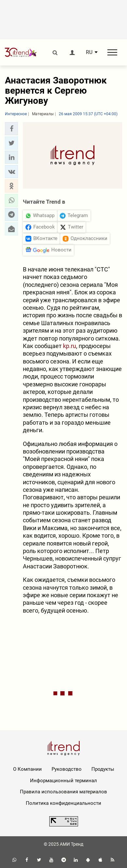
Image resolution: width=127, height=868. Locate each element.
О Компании (27, 769)
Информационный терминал (63, 781)
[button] (11, 129)
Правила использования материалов (63, 792)
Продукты (103, 769)
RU (89, 52)
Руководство (67, 769)
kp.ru (70, 346)
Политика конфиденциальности (63, 803)
